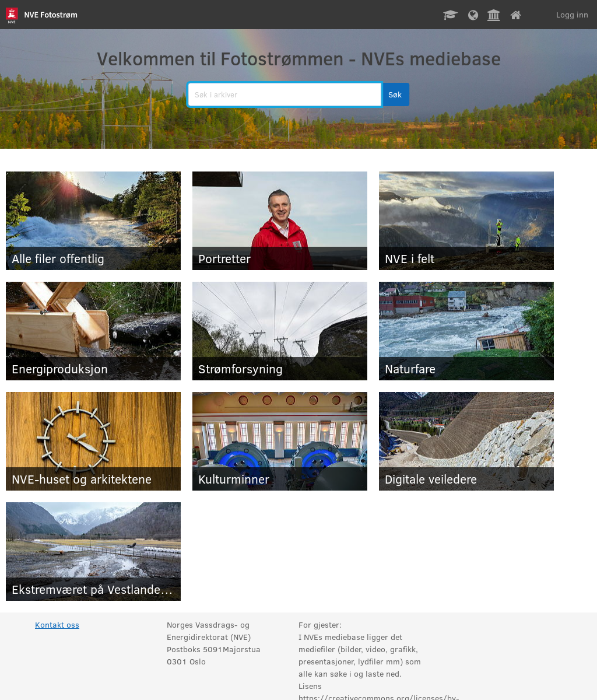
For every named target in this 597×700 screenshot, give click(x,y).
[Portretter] (280, 221)
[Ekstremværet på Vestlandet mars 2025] (93, 552)
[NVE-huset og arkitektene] (93, 441)
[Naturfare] (466, 331)
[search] (285, 94)
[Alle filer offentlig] (93, 221)
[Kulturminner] (280, 441)
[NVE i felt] (466, 221)
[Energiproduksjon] (93, 331)
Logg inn (572, 14)
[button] (395, 94)
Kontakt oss (57, 624)
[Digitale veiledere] (466, 441)
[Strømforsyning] (280, 331)
